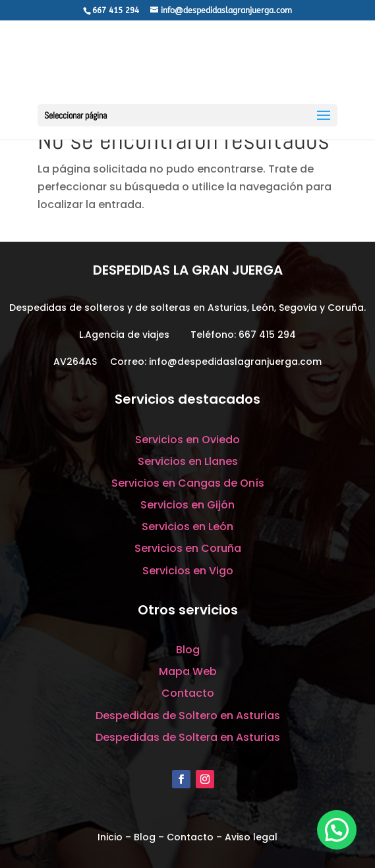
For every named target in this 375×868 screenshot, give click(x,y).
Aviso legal (251, 837)
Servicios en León (187, 527)
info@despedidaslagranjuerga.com (235, 362)
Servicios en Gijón (187, 505)
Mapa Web (188, 671)
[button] (337, 830)
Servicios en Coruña (188, 548)
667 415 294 (267, 335)
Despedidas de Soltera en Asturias (188, 737)
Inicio (110, 837)
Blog (188, 650)
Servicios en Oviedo (187, 440)
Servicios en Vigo (188, 571)
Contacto (188, 693)
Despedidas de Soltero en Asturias (188, 716)
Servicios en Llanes (188, 461)
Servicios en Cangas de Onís (188, 483)
